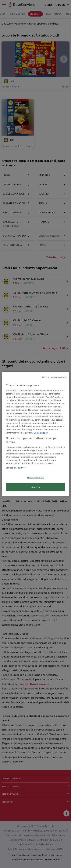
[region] (35, 434)
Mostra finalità (35, 477)
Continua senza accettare (54, 377)
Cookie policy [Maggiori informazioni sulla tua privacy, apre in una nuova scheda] (41, 433)
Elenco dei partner (16, 468)
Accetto (36, 487)
